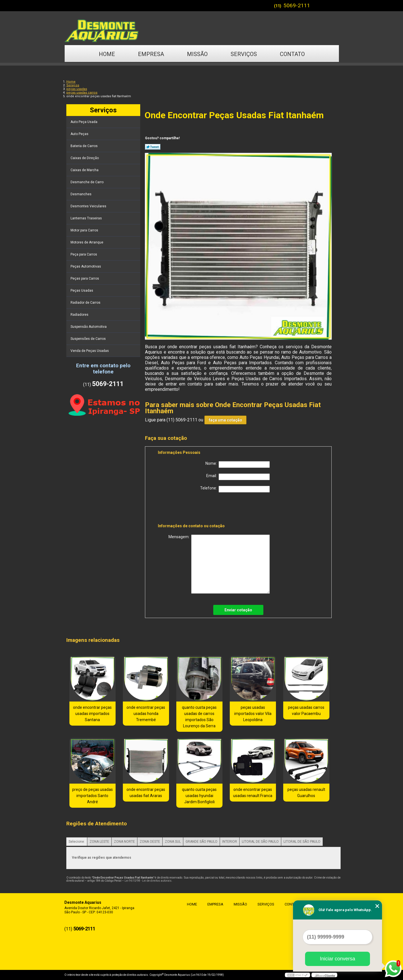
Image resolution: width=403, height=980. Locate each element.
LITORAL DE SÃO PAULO (260, 842)
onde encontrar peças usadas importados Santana (92, 714)
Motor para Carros (85, 230)
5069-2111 (297, 5)
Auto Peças (80, 134)
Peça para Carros (84, 254)
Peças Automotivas (86, 266)
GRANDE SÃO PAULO (201, 842)
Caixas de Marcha (85, 170)
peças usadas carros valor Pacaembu (306, 710)
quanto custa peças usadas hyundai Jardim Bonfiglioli (199, 796)
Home (107, 54)
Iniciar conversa (338, 959)
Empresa (151, 54)
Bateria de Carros (85, 146)
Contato (292, 54)
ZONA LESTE (99, 842)
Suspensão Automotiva (89, 327)
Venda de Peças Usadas (90, 351)
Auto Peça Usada (84, 122)
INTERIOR (230, 842)
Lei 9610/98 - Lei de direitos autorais (148, 881)
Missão (197, 54)
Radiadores (80, 315)
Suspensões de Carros (89, 339)
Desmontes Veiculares (89, 206)
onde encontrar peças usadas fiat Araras (146, 793)
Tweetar (153, 147)
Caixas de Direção (85, 158)
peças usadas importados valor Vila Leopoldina (253, 714)
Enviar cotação (238, 610)
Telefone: (235, 489)
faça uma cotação (225, 420)
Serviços (244, 54)
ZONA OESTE (150, 842)
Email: (238, 477)
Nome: (238, 465)
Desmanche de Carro (87, 182)
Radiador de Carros (86, 303)
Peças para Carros (85, 278)
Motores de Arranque (87, 242)
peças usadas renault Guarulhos (306, 793)
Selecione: (77, 842)
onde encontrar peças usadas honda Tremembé (146, 714)
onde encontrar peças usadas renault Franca (253, 793)
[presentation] (193, 509)
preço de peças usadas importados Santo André (92, 796)
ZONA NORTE (124, 842)
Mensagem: (219, 564)
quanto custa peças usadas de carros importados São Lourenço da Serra (199, 717)
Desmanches (81, 194)
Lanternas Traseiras (87, 218)
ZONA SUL (173, 842)
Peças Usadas (82, 291)
